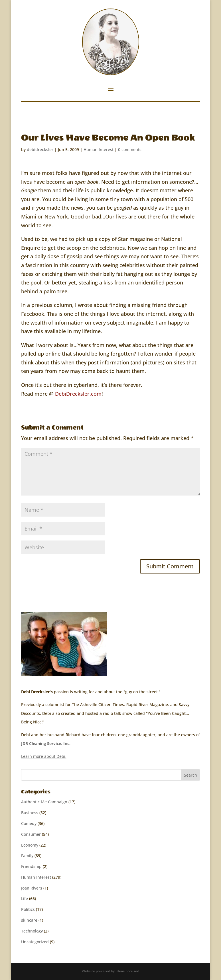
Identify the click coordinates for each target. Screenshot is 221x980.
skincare (29, 920)
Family (27, 856)
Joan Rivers (32, 888)
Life (25, 898)
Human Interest (99, 149)
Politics (28, 909)
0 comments (130, 149)
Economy (30, 845)
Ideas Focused (127, 971)
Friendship (31, 866)
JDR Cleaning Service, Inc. (46, 743)
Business (30, 813)
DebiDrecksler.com (78, 394)
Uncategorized (35, 942)
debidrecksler (40, 149)
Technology (32, 931)
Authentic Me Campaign (44, 802)
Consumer (31, 834)
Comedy (29, 823)
